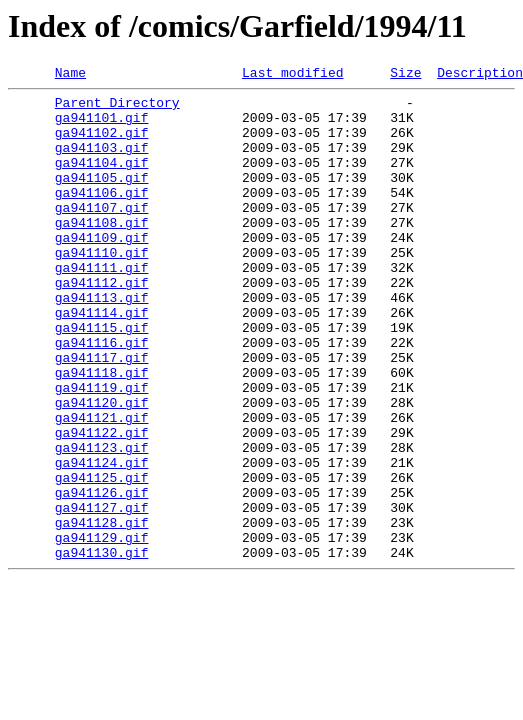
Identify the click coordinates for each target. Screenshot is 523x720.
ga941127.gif (102, 594)
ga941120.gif (102, 468)
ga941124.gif (102, 540)
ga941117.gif (102, 414)
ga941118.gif (102, 432)
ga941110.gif (102, 288)
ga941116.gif (102, 396)
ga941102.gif (102, 144)
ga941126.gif (102, 576)
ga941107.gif (102, 234)
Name (70, 75)
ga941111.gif (102, 306)
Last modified (292, 75)
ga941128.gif (102, 612)
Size (405, 75)
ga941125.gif (102, 558)
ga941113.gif (102, 342)
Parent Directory (117, 108)
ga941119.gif (102, 450)
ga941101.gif (102, 126)
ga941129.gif (102, 630)
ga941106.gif (102, 216)
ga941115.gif (102, 378)
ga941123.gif (102, 522)
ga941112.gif (102, 324)
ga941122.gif (102, 504)
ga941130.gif (102, 648)
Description (480, 75)
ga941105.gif (102, 198)
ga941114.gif (102, 360)
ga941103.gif (102, 162)
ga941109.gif (102, 270)
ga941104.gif (102, 180)
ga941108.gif (102, 252)
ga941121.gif (102, 486)
